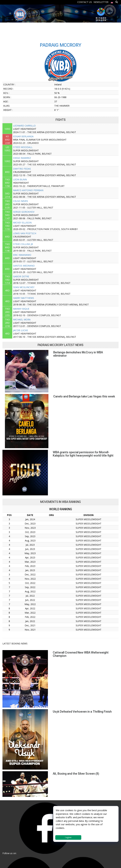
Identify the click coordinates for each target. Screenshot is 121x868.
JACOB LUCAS (21, 330)
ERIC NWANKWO (22, 255)
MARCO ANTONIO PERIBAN (28, 190)
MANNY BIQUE (21, 309)
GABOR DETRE (21, 276)
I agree (68, 837)
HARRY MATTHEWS (24, 298)
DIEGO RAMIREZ (22, 158)
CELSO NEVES (21, 201)
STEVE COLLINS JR (23, 244)
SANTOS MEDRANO (24, 266)
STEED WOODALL (23, 147)
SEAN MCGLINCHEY (24, 287)
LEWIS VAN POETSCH (25, 233)
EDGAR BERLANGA (23, 136)
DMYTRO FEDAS (22, 169)
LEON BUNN (20, 179)
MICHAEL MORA (22, 320)
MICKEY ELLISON (22, 223)
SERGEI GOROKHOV (24, 212)
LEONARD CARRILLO (24, 126)
